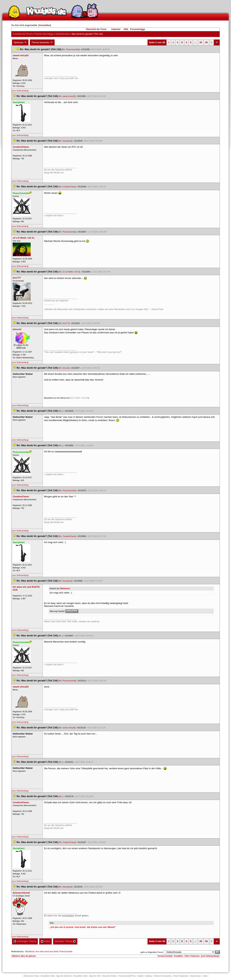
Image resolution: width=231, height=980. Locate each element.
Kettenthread (63, 34)
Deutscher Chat (31, 976)
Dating (149, 976)
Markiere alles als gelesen (24, 956)
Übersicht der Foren (96, 29)
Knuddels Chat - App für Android (56, 976)
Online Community (163, 976)
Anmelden (45, 25)
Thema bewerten (42, 42)
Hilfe (126, 29)
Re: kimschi (64, 368)
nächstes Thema (65, 941)
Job (205, 976)
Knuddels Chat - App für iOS (87, 976)
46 (206, 42)
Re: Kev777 (64, 323)
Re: (61, 411)
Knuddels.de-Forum (22, 34)
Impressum (196, 976)
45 (201, 42)
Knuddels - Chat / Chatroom (187, 956)
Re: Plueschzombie (71, 49)
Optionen (20, 42)
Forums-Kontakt (165, 956)
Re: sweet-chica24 (67, 96)
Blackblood (30, 951)
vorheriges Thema (25, 941)
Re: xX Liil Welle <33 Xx (69, 272)
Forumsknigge (138, 29)
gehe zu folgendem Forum (152, 952)
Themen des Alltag (44, 34)
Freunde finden (109, 976)
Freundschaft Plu (127, 976)
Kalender (116, 29)
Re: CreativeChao (67, 187)
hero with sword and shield (47, 951)
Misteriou (65, 588)
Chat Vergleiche (181, 976)
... (195, 42)
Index (45, 941)
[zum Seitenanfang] (20, 91)
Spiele (141, 976)
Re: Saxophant (65, 141)
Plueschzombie (66, 951)
